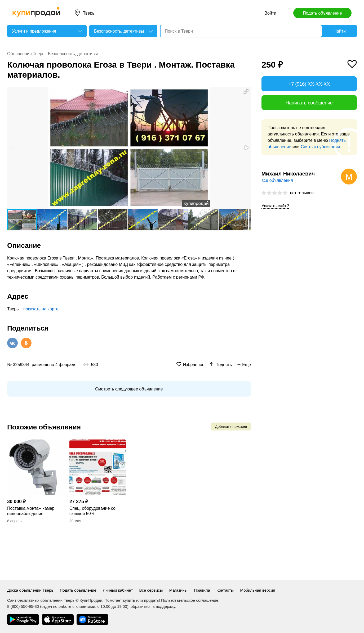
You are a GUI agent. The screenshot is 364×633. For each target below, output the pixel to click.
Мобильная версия (258, 590)
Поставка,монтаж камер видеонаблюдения (31, 511)
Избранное (194, 365)
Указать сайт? (275, 206)
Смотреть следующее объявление (129, 389)
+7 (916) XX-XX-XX (309, 84)
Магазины (178, 590)
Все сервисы (151, 590)
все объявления (277, 180)
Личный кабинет (118, 590)
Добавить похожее (231, 427)
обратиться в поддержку (153, 606)
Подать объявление (322, 13)
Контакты (225, 590)
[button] (246, 91)
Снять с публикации (320, 147)
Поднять (224, 365)
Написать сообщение (309, 103)
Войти (270, 13)
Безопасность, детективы (73, 54)
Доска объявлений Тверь (30, 590)
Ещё (247, 365)
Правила (202, 590)
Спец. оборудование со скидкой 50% (92, 511)
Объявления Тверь (26, 54)
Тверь (89, 13)
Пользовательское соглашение (190, 600)
